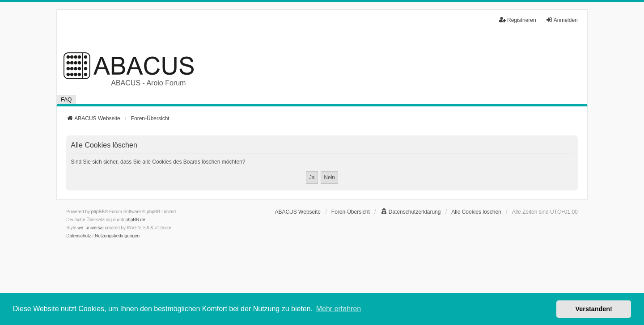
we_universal (90, 228)
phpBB (98, 212)
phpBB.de (136, 220)
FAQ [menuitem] (66, 100)
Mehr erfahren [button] (339, 309)
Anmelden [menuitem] (562, 20)
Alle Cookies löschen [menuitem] (476, 212)
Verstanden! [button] (594, 309)
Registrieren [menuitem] (518, 20)
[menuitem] (411, 212)
